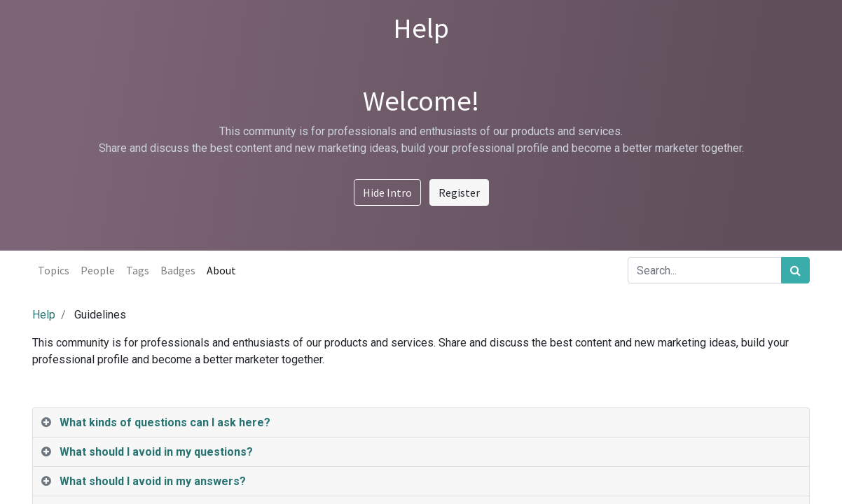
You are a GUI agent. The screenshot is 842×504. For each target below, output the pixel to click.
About (221, 270)
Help (44, 315)
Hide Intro (387, 192)
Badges (178, 270)
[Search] (795, 270)
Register (459, 192)
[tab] (421, 423)
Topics (54, 270)
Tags (138, 270)
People (98, 270)
